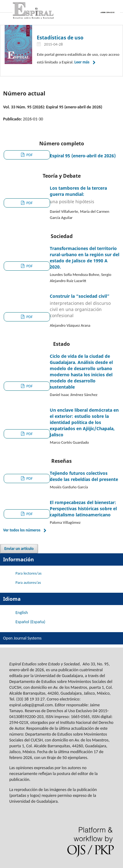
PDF (29, 155)
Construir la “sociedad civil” (85, 306)
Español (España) (30, 622)
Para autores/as (28, 582)
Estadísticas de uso (60, 38)
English (22, 613)
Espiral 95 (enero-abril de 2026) (83, 156)
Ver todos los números (22, 530)
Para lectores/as (28, 573)
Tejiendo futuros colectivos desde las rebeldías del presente (84, 476)
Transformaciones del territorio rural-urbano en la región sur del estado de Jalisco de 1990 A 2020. (85, 258)
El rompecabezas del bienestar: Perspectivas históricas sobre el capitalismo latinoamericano (83, 509)
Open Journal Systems (22, 638)
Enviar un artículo (19, 549)
